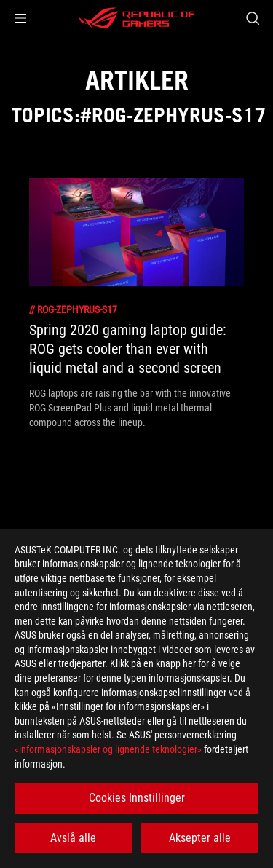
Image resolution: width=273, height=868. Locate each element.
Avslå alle (73, 838)
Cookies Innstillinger (137, 798)
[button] (20, 18)
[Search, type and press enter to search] (252, 18)
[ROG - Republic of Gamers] (137, 18)
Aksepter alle (200, 838)
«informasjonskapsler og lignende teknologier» (108, 749)
